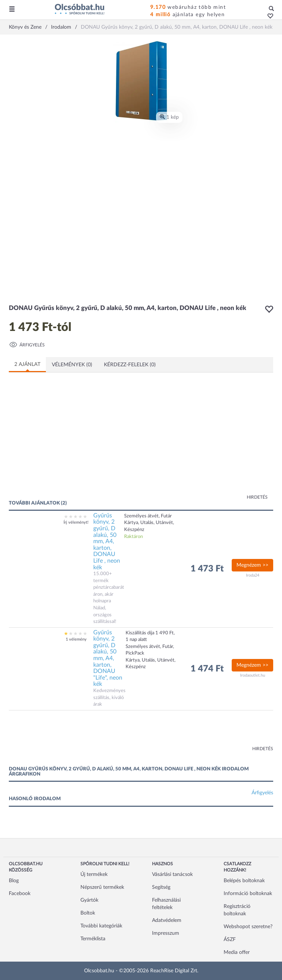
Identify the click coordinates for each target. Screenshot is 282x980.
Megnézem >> (252, 565)
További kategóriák (101, 926)
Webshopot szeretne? (248, 927)
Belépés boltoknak (244, 881)
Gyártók (89, 900)
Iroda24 (253, 575)
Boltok (88, 913)
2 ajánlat (27, 364)
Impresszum (166, 933)
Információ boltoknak (248, 894)
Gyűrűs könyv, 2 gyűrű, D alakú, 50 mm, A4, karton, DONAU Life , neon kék (107, 541)
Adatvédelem (167, 920)
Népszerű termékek (102, 887)
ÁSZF (230, 940)
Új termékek (94, 874)
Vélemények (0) (72, 365)
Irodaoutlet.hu (253, 675)
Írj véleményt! (76, 522)
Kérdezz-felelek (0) (130, 365)
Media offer (237, 952)
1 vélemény (76, 639)
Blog (14, 881)
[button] (268, 17)
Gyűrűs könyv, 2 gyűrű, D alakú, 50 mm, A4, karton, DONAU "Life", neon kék (108, 658)
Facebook (20, 894)
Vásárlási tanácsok (172, 874)
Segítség (161, 887)
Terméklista (93, 939)
